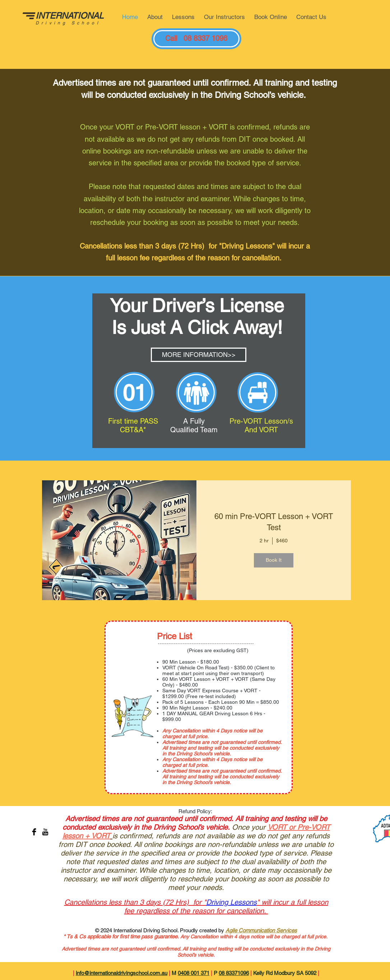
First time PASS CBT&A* (133, 425)
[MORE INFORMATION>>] (199, 355)
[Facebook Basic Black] (34, 832)
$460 (282, 541)
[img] (119, 540)
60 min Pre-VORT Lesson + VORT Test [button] (274, 522)
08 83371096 (234, 973)
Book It (274, 560)
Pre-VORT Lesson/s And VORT (261, 425)
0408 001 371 (194, 973)
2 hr (264, 541)
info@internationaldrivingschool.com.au (122, 973)
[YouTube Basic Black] (45, 832)
